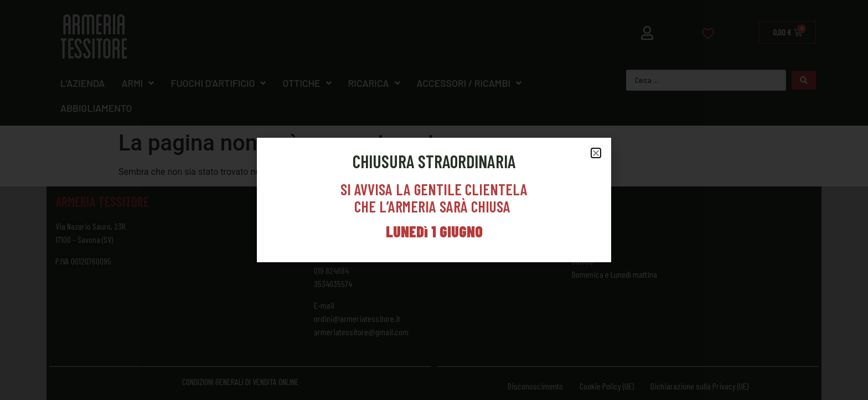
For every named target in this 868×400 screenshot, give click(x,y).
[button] (596, 153)
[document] (434, 200)
